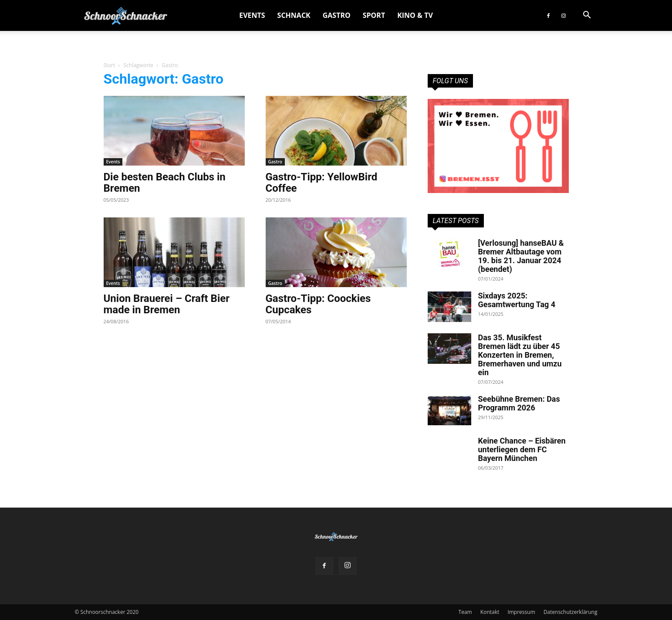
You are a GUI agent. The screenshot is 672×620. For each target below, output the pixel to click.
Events (252, 15)
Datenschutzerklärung (571, 612)
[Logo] (126, 15)
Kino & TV (415, 15)
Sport (374, 15)
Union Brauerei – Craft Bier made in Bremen (167, 304)
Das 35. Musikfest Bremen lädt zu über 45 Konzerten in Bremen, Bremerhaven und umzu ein (520, 355)
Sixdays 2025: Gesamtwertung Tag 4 (517, 300)
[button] (587, 16)
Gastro (337, 15)
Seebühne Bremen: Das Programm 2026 (519, 403)
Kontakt (490, 612)
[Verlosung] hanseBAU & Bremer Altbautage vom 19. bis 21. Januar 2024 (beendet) (521, 256)
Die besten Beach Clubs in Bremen (165, 183)
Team (465, 612)
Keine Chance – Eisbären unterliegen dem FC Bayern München (522, 449)
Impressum (521, 612)
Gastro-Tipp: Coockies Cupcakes (318, 304)
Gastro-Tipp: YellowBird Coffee (322, 183)
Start (110, 65)
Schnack (294, 15)
